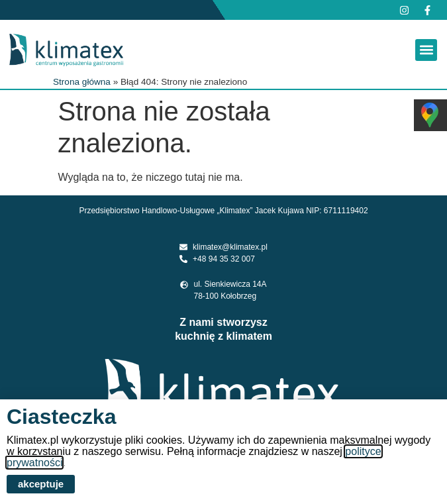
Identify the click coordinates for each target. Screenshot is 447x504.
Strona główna (82, 82)
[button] (426, 50)
